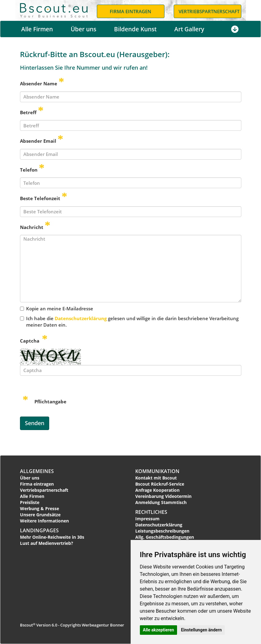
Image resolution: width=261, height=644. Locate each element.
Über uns (83, 29)
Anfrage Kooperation (157, 490)
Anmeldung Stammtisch (161, 502)
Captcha (30, 341)
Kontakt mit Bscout (156, 478)
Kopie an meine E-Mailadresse (57, 308)
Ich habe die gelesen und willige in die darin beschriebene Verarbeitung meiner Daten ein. (129, 322)
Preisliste (30, 502)
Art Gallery (189, 29)
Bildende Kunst (135, 29)
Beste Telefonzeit (40, 198)
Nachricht (32, 227)
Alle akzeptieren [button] (159, 630)
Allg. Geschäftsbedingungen (165, 537)
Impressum (147, 519)
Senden (35, 423)
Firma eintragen (37, 484)
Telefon (29, 170)
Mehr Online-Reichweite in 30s (52, 537)
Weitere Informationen (44, 521)
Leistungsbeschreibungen (162, 531)
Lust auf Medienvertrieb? (47, 543)
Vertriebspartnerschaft (44, 490)
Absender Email (38, 141)
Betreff (28, 112)
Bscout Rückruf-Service (160, 484)
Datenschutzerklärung (81, 318)
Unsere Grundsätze (40, 515)
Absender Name (39, 83)
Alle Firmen (37, 29)
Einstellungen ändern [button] (202, 630)
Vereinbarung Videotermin (163, 496)
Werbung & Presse (40, 508)
